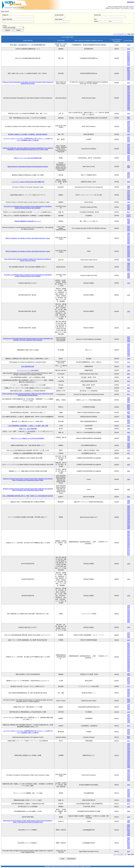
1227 (129, 91)
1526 (129, 811)
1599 (129, 528)
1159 (129, 261)
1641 (129, 534)
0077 (129, 394)
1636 (129, 656)
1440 (129, 104)
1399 (129, 821)
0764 (129, 83)
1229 (129, 76)
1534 (129, 362)
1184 (129, 202)
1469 (129, 265)
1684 (129, 668)
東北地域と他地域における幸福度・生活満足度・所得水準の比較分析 (28, 134)
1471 (129, 268)
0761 (129, 139)
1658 (129, 532)
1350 (129, 98)
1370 (129, 675)
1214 (129, 817)
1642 (129, 647)
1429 (129, 99)
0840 (129, 68)
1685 (129, 543)
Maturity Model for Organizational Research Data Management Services (28, 167)
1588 (129, 167)
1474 (129, 851)
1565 (129, 822)
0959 (129, 71)
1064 (129, 220)
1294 (129, 78)
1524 (129, 525)
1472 (129, 269)
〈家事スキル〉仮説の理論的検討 (28, 429)
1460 (129, 441)
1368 (129, 502)
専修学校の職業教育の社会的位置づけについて (28, 221)
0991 (129, 388)
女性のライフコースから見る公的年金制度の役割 (28, 158)
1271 (129, 63)
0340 (129, 56)
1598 (129, 108)
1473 (129, 271)
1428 (129, 439)
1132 (129, 832)
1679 (129, 547)
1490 (129, 208)
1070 (129, 62)
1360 (129, 436)
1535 (129, 640)
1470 (129, 266)
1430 (129, 101)
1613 (129, 402)
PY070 (128, 215)
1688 (129, 662)
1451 (129, 453)
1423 (129, 398)
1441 (129, 105)
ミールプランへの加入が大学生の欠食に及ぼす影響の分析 (28, 182)
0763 (129, 142)
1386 (129, 429)
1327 (129, 741)
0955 (129, 699)
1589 (129, 65)
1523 (129, 107)
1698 (129, 671)
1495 (129, 209)
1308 (129, 377)
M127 (128, 212)
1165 (129, 89)
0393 (129, 826)
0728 (129, 801)
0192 (129, 55)
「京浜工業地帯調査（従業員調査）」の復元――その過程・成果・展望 (28, 426)
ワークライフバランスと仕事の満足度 (28, 370)
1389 (129, 438)
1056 (129, 417)
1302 (129, 119)
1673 (129, 552)
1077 (129, 686)
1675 (129, 550)
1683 (129, 544)
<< (114, 34)
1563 (129, 479)
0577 (129, 828)
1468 (129, 263)
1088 (129, 86)
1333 (129, 205)
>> (126, 34)
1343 (129, 206)
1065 (129, 72)
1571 (129, 503)
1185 (129, 409)
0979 (129, 737)
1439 (129, 102)
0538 (129, 58)
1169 (129, 75)
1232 (129, 702)
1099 (129, 701)
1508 (129, 231)
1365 (129, 222)
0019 (129, 52)
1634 (129, 659)
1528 (129, 381)
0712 (129, 799)
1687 (129, 541)
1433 (129, 712)
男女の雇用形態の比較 (28, 366)
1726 (129, 45)
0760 (129, 137)
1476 (129, 385)
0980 (129, 738)
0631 (129, 374)
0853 (129, 60)
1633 (129, 540)
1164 (129, 88)
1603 (129, 182)
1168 (129, 74)
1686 (129, 665)
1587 (129, 166)
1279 (129, 94)
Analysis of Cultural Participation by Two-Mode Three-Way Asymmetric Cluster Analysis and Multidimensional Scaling (28, 83)
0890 (129, 831)
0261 (129, 825)
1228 (129, 92)
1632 (129, 644)
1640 (129, 650)
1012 (129, 114)
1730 (129, 110)
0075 (129, 726)
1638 (129, 653)
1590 (129, 835)
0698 (129, 59)
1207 (129, 426)
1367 (129, 223)
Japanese (131, 2)
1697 (129, 555)
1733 (129, 450)
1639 (129, 535)
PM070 (128, 216)
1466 (129, 399)
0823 (129, 408)
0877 (129, 69)
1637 (129, 537)
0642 (129, 416)
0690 (129, 497)
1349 (129, 97)
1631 (129, 531)
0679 (129, 406)
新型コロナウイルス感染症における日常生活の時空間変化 (28, 438)
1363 (129, 432)
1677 (129, 549)
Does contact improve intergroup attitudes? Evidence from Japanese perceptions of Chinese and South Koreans (28, 260)
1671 (129, 553)
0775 (129, 829)
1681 (129, 546)
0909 (129, 117)
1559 (129, 370)
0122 (129, 53)
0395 (129, 405)
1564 (129, 785)
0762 (129, 140)
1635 (129, 538)
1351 (129, 79)
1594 (129, 341)
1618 (129, 49)
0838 (129, 259)
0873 (129, 219)
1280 (129, 95)
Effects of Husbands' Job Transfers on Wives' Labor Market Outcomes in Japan (28, 238)
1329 (129, 834)
